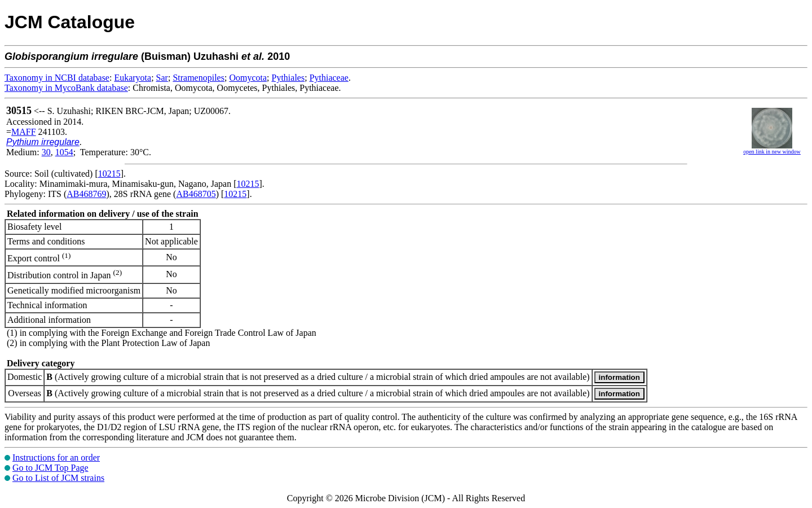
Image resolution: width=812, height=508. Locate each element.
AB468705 (196, 194)
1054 (64, 152)
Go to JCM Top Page (50, 468)
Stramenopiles (198, 78)
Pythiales (288, 78)
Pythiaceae (329, 78)
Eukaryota (133, 78)
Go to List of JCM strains (58, 478)
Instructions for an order (56, 457)
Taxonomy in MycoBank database (66, 88)
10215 (109, 174)
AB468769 (86, 194)
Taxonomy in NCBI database (57, 78)
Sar (162, 78)
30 (46, 152)
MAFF (24, 132)
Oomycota (248, 78)
